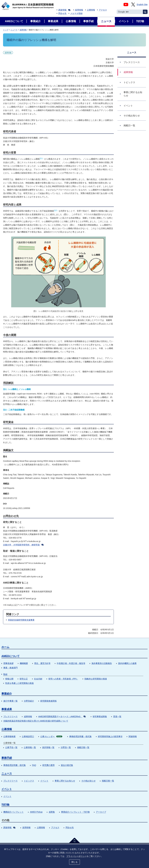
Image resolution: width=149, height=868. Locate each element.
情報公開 (9, 679)
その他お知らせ (88, 781)
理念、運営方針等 (42, 663)
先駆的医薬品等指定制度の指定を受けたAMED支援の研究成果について (36, 721)
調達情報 (64, 10)
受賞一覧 (117, 717)
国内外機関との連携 (127, 663)
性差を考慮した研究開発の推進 (19, 683)
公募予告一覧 (11, 747)
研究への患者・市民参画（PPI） (63, 679)
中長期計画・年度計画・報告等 (71, 663)
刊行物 (5, 805)
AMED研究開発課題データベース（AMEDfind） (62, 717)
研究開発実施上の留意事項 (110, 736)
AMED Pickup (36, 812)
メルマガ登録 (76, 13)
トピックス (29, 781)
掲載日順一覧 (83, 747)
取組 (5, 674)
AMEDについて (11, 656)
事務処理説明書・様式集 (80, 736)
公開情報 (91, 10)
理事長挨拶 (8, 663)
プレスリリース (10, 717)
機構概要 (24, 663)
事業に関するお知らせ (65, 781)
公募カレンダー (51, 736)
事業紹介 (7, 694)
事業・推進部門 (10, 668)
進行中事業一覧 (10, 701)
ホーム (5, 647)
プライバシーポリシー (77, 856)
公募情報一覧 (30, 747)
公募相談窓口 (28, 736)
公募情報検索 (9, 736)
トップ (6, 30)
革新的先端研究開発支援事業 (21, 620)
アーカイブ (101, 812)
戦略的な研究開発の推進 (96, 679)
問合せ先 (62, 13)
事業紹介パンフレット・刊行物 (75, 812)
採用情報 (79, 10)
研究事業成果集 (100, 717)
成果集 (52, 812)
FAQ (34, 765)
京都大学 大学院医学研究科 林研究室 (23, 545)
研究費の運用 (48, 765)
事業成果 (7, 709)
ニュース (14, 30)
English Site (142, 5)
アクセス (103, 10)
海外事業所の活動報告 (102, 663)
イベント (44, 781)
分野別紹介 (29, 701)
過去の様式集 (67, 765)
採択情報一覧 (48, 747)
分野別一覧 (66, 747)
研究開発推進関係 (48, 701)
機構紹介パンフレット (14, 812)
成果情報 (23, 30)
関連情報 (133, 736)
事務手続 (7, 758)
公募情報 (7, 729)
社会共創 (38, 679)
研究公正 (24, 679)
